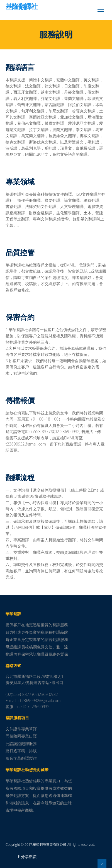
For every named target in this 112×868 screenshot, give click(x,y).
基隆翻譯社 (22, 7)
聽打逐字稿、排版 (21, 751)
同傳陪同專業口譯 (21, 736)
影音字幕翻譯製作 (21, 758)
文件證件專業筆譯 (21, 729)
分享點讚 (27, 856)
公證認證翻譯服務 (21, 744)
